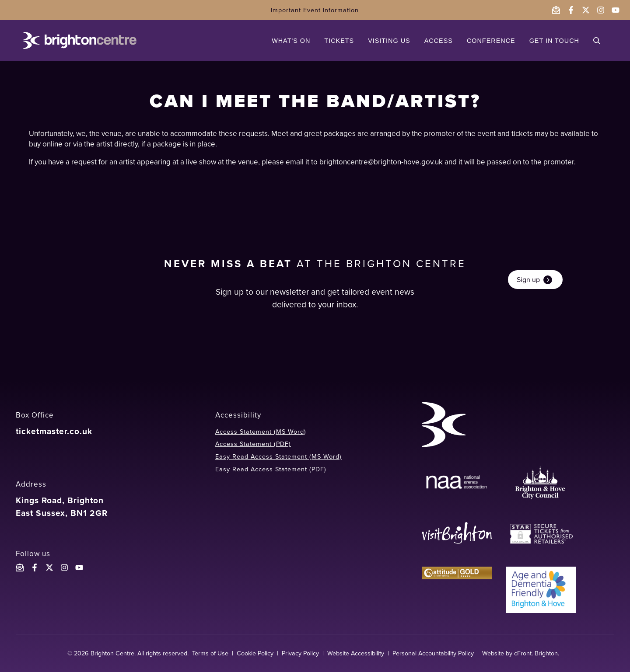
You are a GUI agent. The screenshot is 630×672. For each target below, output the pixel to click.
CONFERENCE (491, 41)
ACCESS (439, 41)
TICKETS (339, 41)
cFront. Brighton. (537, 653)
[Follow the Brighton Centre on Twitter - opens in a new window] (586, 10)
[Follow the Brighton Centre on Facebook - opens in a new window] (571, 10)
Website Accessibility (356, 653)
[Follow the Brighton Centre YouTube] (79, 568)
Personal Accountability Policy (433, 653)
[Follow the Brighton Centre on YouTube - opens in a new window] (616, 10)
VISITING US (389, 41)
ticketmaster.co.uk (54, 431)
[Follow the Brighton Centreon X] (49, 568)
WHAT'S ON (291, 41)
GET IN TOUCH (554, 41)
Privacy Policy (300, 653)
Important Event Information (315, 10)
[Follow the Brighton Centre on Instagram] (64, 568)
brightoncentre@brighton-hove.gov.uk (381, 162)
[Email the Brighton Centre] (556, 10)
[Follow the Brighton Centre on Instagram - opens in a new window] (601, 10)
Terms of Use (210, 653)
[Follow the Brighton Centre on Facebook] (35, 568)
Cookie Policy (255, 653)
